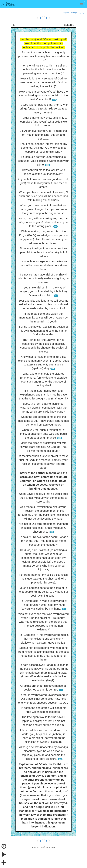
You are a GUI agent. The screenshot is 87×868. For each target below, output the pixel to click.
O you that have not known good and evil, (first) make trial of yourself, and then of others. (43, 183)
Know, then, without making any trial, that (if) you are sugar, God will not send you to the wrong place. (44, 222)
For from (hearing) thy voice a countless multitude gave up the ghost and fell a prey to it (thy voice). (43, 579)
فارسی (82, 13)
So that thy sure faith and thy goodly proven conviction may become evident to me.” (44, 56)
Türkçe (74, 13)
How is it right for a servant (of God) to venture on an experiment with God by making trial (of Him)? (44, 82)
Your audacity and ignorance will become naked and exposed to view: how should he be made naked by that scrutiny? (44, 305)
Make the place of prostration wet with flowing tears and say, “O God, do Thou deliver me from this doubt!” (44, 447)
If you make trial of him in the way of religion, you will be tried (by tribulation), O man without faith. (44, 291)
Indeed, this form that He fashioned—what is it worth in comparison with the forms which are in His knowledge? (44, 408)
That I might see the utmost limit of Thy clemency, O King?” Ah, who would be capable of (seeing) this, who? (43, 148)
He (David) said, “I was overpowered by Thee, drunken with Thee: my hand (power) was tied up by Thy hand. (43, 605)
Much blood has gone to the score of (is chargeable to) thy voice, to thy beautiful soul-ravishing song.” (44, 592)
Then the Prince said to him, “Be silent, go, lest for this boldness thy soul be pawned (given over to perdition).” (44, 69)
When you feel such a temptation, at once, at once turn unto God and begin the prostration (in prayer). (44, 434)
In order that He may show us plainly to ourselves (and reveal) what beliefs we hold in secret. (44, 122)
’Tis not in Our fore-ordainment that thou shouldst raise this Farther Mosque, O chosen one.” (44, 528)
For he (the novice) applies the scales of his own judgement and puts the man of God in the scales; (44, 331)
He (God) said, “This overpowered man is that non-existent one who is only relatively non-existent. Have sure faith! (44, 639)
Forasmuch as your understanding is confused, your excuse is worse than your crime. (44, 161)
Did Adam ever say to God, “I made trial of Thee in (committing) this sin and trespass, (43, 135)
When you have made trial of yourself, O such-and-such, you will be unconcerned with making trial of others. (44, 196)
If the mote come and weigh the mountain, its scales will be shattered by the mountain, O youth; (43, 318)
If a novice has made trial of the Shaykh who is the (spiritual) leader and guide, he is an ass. (44, 278)
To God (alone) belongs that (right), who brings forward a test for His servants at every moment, (43, 109)
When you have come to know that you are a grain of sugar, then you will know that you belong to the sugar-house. (44, 209)
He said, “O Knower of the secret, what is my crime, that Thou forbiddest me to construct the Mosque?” (44, 541)
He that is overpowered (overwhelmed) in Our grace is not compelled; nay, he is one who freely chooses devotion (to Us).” (44, 699)
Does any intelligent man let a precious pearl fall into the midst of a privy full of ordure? (44, 252)
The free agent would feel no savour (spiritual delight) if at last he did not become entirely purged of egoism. (44, 721)
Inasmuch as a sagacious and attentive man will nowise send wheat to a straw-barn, (44, 265)
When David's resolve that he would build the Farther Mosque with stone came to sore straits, (44, 498)
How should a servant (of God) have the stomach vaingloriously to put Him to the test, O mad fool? (44, 95)
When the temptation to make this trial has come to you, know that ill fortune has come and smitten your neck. (44, 421)
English (66, 13)
